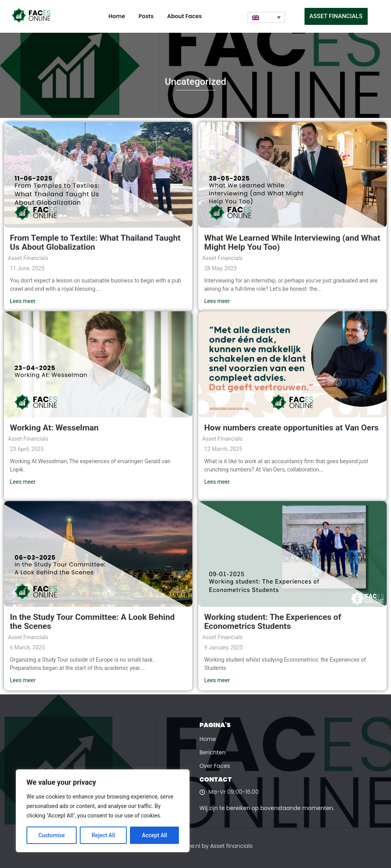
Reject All (103, 835)
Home (117, 16)
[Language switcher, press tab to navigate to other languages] (266, 17)
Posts (146, 16)
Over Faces (215, 766)
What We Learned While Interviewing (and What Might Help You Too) (292, 242)
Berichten (212, 752)
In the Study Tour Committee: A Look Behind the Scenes (92, 622)
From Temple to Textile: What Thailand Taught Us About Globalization (95, 242)
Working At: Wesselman (54, 428)
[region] (103, 811)
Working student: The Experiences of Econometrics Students (273, 622)
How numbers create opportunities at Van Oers (291, 428)
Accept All (154, 835)
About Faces (184, 16)
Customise (52, 835)
